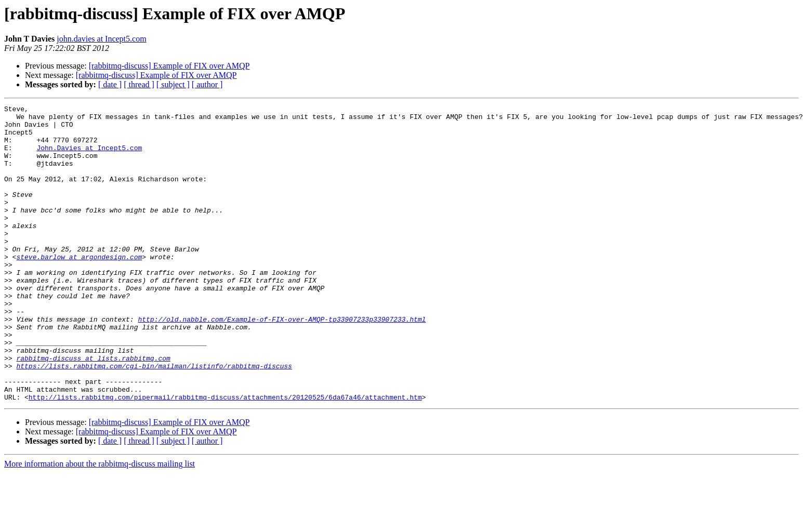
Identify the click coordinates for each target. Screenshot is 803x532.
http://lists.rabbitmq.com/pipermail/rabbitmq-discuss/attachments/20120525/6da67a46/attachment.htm (225, 456)
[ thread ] (139, 84)
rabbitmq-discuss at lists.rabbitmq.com (93, 409)
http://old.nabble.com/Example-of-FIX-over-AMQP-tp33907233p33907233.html (282, 363)
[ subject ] (173, 84)
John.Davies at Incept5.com (89, 157)
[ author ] (207, 84)
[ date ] (110, 84)
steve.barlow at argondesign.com (79, 288)
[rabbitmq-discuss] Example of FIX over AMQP (169, 66)
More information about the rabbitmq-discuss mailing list (100, 523)
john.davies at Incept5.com (101, 39)
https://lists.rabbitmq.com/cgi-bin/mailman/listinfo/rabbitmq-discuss (154, 419)
